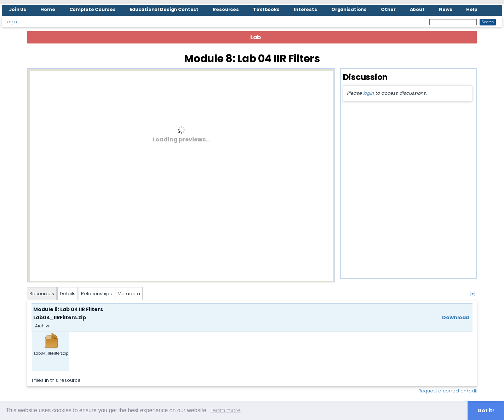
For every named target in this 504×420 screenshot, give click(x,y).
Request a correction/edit (448, 391)
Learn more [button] (226, 410)
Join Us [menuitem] (18, 9)
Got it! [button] (486, 410)
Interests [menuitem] (305, 9)
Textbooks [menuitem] (266, 9)
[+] (473, 294)
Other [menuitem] (388, 9)
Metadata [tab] (129, 294)
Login (11, 22)
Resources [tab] (42, 294)
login (368, 93)
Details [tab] (68, 294)
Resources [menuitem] (226, 9)
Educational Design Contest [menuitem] (164, 9)
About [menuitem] (417, 9)
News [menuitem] (446, 9)
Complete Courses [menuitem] (93, 9)
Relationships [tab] (96, 294)
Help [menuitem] (472, 9)
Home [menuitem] (48, 9)
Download (456, 317)
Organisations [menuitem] (349, 9)
